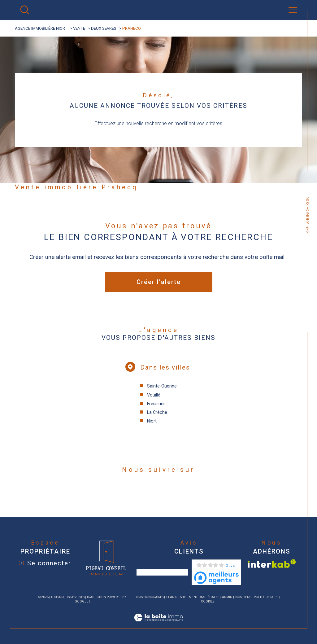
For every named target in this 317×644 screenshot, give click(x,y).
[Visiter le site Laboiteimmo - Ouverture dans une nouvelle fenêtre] (158, 625)
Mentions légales (204, 597)
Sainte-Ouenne (162, 386)
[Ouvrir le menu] (293, 10)
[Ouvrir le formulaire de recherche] (25, 10)
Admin (227, 597)
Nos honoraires (150, 597)
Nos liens (243, 597)
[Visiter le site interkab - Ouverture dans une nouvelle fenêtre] (272, 564)
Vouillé (154, 395)
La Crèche (157, 412)
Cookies (208, 601)
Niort (152, 421)
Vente (79, 28)
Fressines (156, 404)
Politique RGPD (266, 597)
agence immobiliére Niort (41, 28)
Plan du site (176, 597)
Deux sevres (104, 28)
